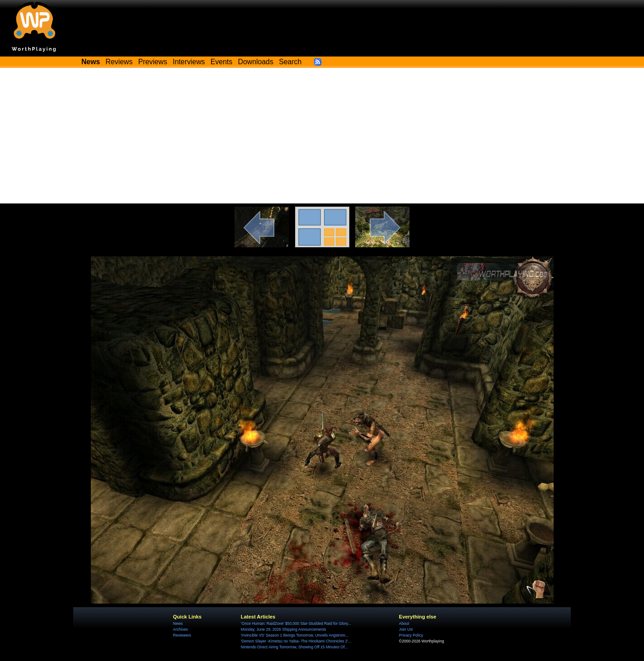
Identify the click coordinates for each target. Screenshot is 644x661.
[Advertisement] (322, 136)
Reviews (119, 62)
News (178, 623)
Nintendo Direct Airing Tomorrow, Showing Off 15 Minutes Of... (294, 647)
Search (290, 62)
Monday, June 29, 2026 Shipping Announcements (284, 629)
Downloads (256, 62)
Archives (181, 629)
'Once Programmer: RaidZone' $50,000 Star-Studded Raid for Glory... (296, 623)
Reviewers (182, 635)
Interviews (189, 62)
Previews (153, 62)
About (404, 623)
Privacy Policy (411, 635)
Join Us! (406, 629)
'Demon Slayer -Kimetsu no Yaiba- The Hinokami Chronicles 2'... (296, 641)
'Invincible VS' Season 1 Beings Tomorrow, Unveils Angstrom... (295, 635)
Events (221, 62)
